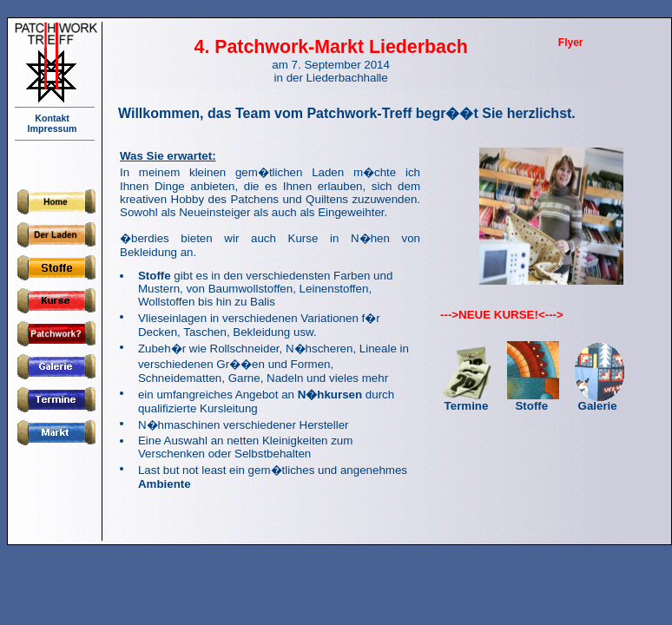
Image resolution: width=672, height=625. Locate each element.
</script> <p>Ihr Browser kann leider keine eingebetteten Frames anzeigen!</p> (389, 315)
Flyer (571, 43)
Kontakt (55, 118)
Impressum (55, 128)
